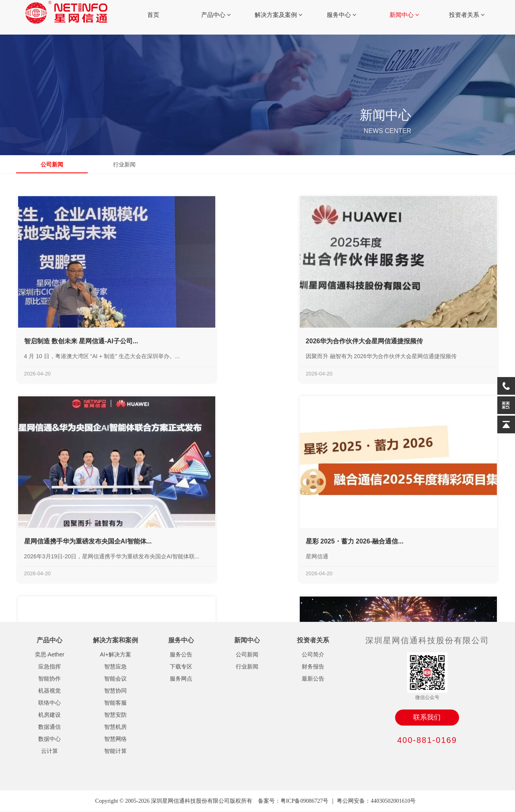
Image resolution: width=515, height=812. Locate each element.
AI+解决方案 (115, 654)
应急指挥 (49, 666)
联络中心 (49, 703)
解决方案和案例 (115, 640)
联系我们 (427, 717)
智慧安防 (115, 715)
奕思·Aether (50, 654)
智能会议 (115, 679)
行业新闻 (125, 164)
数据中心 (49, 739)
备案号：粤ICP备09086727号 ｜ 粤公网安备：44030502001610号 (337, 801)
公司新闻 (52, 164)
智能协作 (49, 679)
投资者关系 (467, 15)
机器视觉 (49, 691)
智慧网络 (115, 739)
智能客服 (115, 703)
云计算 (49, 751)
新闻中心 (404, 15)
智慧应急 (115, 666)
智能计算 (115, 751)
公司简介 (313, 654)
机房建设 (49, 715)
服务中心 (342, 15)
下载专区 (181, 666)
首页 (153, 15)
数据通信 (49, 727)
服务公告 (181, 654)
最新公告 (313, 679)
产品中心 (216, 15)
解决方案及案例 (279, 15)
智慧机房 (115, 727)
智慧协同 (115, 691)
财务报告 (313, 666)
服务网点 (181, 679)
